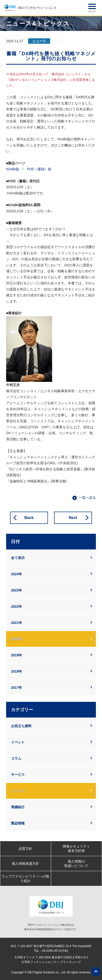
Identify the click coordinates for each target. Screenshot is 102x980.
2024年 (17, 574)
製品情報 (18, 823)
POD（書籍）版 (39, 169)
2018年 (17, 671)
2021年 (17, 623)
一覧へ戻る (87, 498)
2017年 (17, 688)
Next (73, 518)
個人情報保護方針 (25, 864)
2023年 (17, 590)
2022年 (17, 606)
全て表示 (18, 558)
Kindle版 (13, 169)
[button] (92, 6)
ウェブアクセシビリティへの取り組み (25, 879)
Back (29, 518)
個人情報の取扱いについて (76, 864)
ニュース (18, 791)
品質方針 (25, 849)
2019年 (17, 655)
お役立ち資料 (21, 726)
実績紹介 (18, 807)
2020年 (17, 639)
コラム (16, 758)
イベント (18, 742)
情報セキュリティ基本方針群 (76, 849)
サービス (18, 775)
